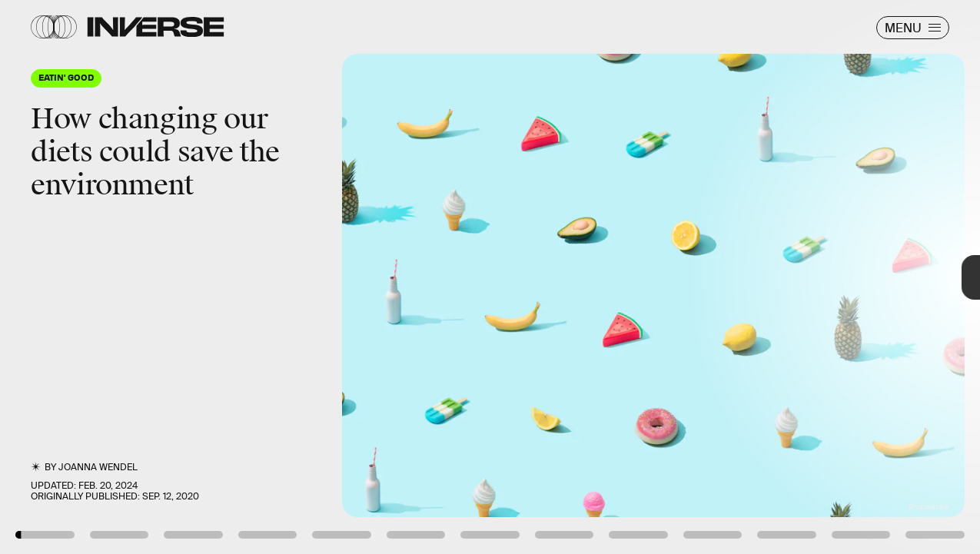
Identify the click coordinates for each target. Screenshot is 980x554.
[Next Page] (652, 277)
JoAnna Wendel (98, 467)
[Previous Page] (162, 277)
